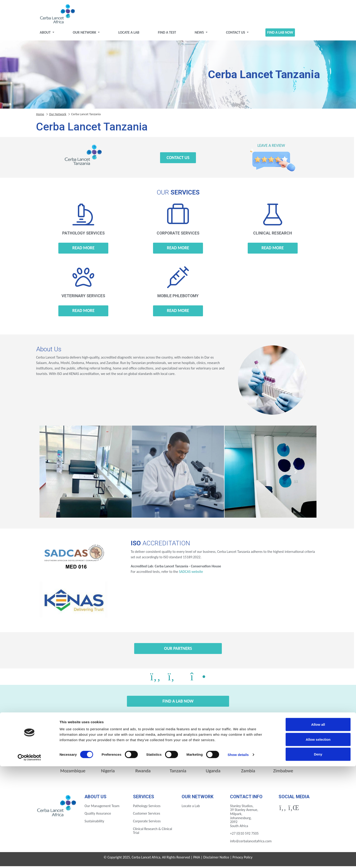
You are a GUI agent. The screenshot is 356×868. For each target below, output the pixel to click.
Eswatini (108, 760)
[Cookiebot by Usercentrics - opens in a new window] (29, 859)
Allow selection (318, 841)
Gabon (178, 760)
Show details (238, 856)
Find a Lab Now (280, 34)
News (200, 34)
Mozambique (73, 773)
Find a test (167, 34)
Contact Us (236, 34)
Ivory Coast (248, 760)
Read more (83, 250)
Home (40, 116)
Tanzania (178, 773)
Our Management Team (102, 808)
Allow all (318, 826)
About (46, 34)
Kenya (283, 760)
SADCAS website (191, 573)
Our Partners (178, 650)
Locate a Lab (129, 34)
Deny (318, 856)
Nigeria (108, 773)
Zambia (248, 773)
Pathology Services (147, 808)
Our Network (85, 34)
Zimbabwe (283, 773)
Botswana (73, 760)
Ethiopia (143, 760)
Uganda (213, 773)
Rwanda (143, 773)
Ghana (213, 760)
